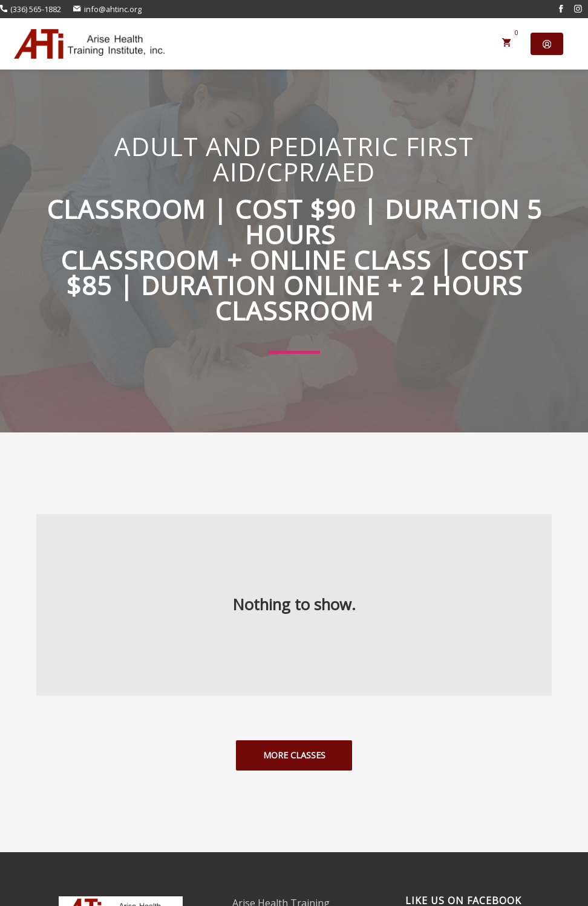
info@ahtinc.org (107, 9)
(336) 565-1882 (31, 9)
